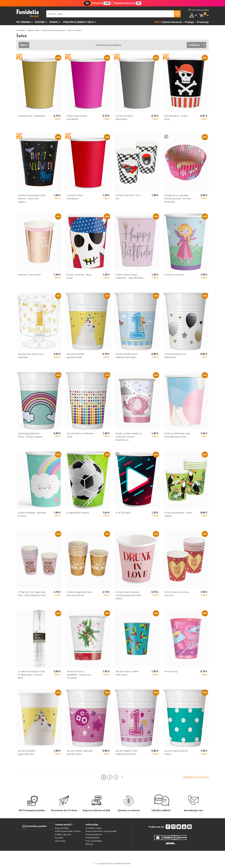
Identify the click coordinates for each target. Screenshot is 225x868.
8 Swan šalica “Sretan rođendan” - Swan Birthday (129, 276)
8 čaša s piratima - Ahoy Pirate (79, 276)
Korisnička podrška (34, 826)
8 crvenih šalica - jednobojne (75, 197)
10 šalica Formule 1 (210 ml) (128, 197)
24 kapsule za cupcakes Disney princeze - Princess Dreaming (178, 198)
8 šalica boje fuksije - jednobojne (77, 117)
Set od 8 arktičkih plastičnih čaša (75, 356)
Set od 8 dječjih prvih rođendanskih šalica (126, 356)
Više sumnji (60, 841)
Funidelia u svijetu (94, 828)
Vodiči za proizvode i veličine (68, 831)
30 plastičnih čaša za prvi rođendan (31, 356)
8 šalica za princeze (174, 275)
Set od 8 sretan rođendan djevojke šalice (80, 752)
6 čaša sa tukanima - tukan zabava (178, 514)
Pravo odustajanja (94, 841)
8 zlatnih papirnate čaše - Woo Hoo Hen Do (80, 594)
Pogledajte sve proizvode (196, 777)
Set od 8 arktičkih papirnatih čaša (27, 752)
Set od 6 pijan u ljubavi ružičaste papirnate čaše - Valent (129, 595)
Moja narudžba (62, 828)
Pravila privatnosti (94, 834)
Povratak (59, 838)
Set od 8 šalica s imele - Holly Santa (128, 673)
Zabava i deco (33, 30)
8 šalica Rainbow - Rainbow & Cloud (32, 514)
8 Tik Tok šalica (123, 513)
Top (156, 22)
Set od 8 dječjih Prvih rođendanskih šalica (126, 752)
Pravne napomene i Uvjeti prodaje (101, 831)
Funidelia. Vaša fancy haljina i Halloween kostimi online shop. (28, 14)
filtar (23, 45)
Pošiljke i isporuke (63, 834)
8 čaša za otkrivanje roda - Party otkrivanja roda (178, 435)
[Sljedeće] (122, 777)
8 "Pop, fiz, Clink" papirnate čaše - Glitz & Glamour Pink (32, 595)
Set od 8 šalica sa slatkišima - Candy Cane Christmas (79, 675)
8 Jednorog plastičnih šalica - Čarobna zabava (30, 435)
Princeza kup (171, 671)
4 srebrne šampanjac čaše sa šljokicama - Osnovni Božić (31, 675)
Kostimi (40, 22)
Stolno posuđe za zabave (53, 30)
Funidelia (21, 30)
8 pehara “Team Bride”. (30, 275)
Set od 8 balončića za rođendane (175, 356)
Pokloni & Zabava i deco (78, 22)
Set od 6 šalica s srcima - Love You (177, 594)
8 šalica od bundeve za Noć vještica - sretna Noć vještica (32, 198)
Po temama (23, 22)
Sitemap (89, 844)
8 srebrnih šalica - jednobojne (125, 117)
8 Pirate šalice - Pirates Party (176, 117)
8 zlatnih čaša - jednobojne (32, 116)
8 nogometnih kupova (78, 513)
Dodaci (54, 22)
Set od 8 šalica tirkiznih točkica (176, 752)
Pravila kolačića (92, 838)
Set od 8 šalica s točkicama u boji (80, 435)
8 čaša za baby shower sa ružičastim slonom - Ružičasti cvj (129, 437)
